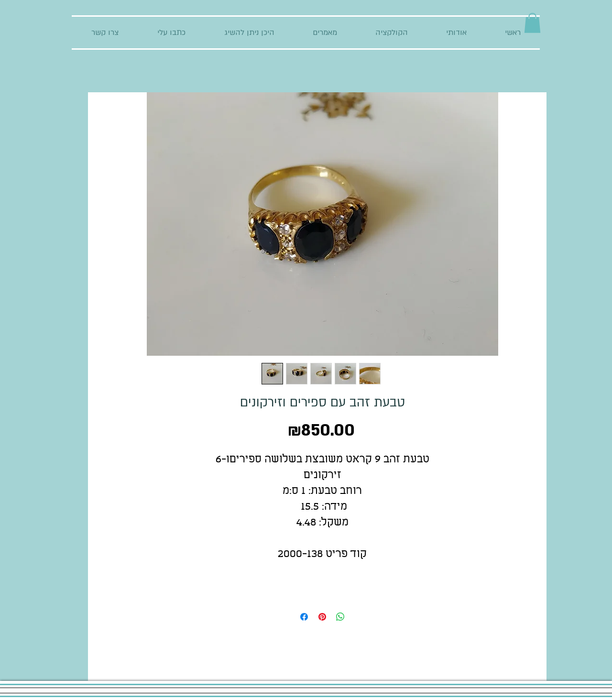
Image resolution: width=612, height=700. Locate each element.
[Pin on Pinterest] (322, 617)
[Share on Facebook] (304, 617)
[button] (532, 23)
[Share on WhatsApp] (340, 617)
